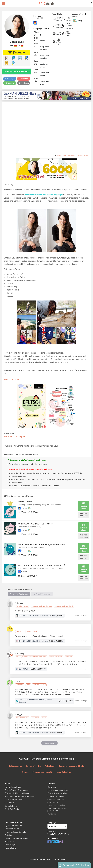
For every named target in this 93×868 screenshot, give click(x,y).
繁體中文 (80, 155)
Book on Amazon (11, 380)
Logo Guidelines (64, 772)
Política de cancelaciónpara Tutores (57, 809)
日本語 (64, 155)
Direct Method (25, 502)
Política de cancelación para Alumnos (20, 796)
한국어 (69, 155)
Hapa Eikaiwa (10, 848)
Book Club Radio (12, 809)
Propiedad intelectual (56, 805)
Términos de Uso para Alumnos (17, 793)
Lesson (10, 83)
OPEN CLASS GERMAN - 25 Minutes (35, 524)
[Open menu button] (3, 4)
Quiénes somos (15, 766)
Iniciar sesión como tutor (58, 790)
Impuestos (52, 814)
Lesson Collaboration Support (17, 838)
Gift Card (9, 835)
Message (10, 79)
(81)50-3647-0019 (59, 834)
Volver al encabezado (14, 787)
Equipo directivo (34, 766)
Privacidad (9, 841)
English (59, 155)
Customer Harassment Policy (72, 766)
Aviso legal (50, 766)
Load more (49, 743)
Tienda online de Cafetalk (15, 832)
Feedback (24, 83)
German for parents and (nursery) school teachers (42, 544)
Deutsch (86, 155)
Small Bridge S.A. (12, 845)
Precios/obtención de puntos (17, 790)
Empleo (25, 772)
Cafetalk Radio (11, 806)
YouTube (8, 437)
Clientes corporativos (14, 799)
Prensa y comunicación (43, 772)
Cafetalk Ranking (12, 829)
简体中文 (74, 155)
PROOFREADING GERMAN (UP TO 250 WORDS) (41, 565)
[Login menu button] (90, 4)
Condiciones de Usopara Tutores (56, 801)
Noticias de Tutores (56, 796)
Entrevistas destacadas (57, 793)
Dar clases (52, 787)
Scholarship (9, 803)
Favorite (24, 79)
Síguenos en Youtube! (13, 825)
